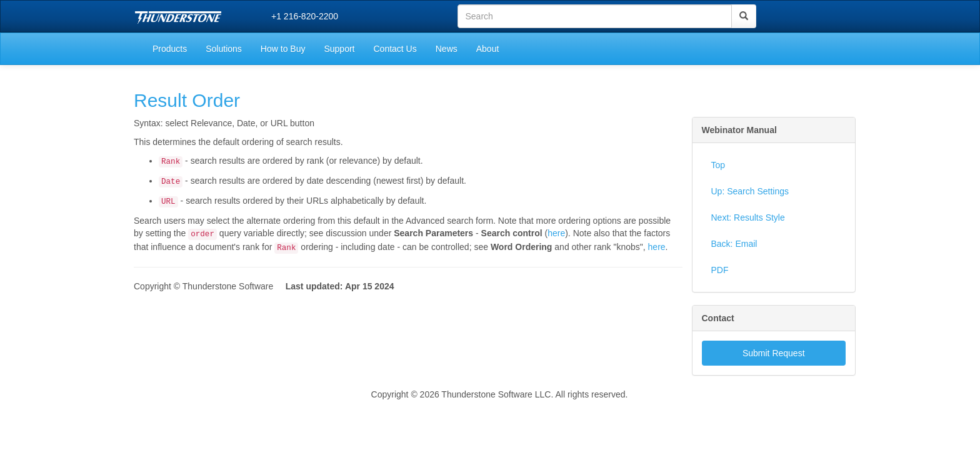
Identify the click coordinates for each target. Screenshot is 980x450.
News (447, 49)
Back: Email (734, 244)
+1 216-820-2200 (305, 16)
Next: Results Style (748, 217)
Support (339, 49)
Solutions (224, 49)
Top (718, 165)
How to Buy (283, 49)
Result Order (187, 100)
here (556, 233)
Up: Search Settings (750, 191)
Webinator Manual (739, 130)
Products (170, 49)
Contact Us (395, 49)
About (488, 49)
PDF (720, 270)
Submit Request (774, 353)
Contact (718, 318)
